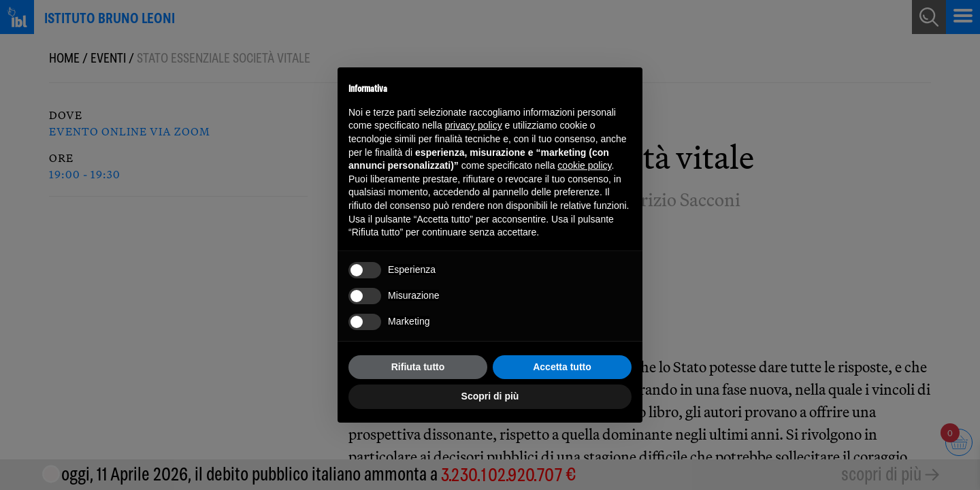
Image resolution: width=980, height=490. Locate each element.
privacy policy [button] (474, 125)
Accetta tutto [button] (562, 367)
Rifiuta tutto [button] (418, 367)
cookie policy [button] (584, 165)
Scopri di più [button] (490, 396)
